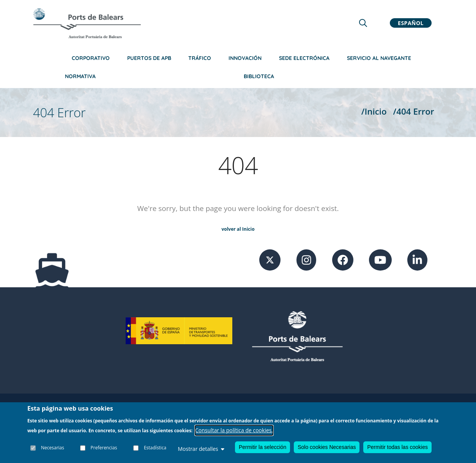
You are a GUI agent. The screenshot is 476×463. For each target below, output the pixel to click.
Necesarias (53, 448)
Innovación (245, 58)
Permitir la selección (262, 447)
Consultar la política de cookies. (234, 430)
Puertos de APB (149, 58)
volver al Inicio (238, 229)
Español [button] (411, 23)
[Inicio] (87, 23)
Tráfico (200, 58)
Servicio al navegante (379, 58)
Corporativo (91, 58)
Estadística (155, 448)
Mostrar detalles (201, 449)
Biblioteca (259, 76)
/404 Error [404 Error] (414, 111)
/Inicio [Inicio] (374, 111)
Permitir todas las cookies (397, 447)
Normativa (80, 76)
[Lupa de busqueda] (363, 23)
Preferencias (104, 448)
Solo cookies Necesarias (327, 447)
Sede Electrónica (304, 58)
